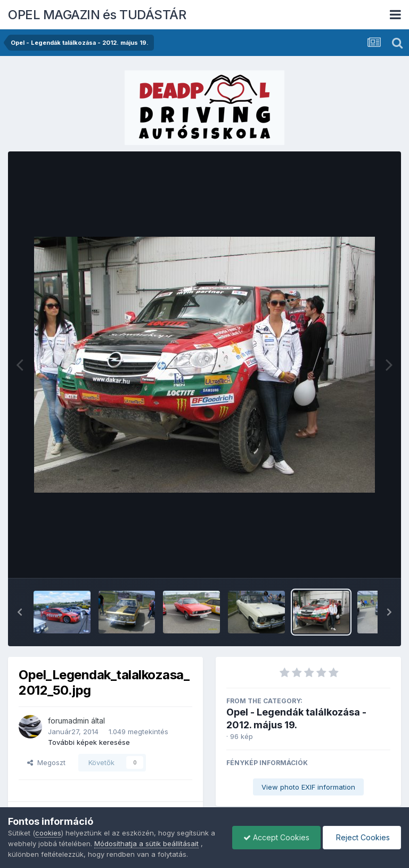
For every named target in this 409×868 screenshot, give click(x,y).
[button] (20, 612)
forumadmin (68, 721)
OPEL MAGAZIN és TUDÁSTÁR (97, 15)
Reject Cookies (362, 837)
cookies (48, 833)
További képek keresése (89, 742)
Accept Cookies (276, 837)
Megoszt (46, 762)
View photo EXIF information (308, 787)
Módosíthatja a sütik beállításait (146, 843)
